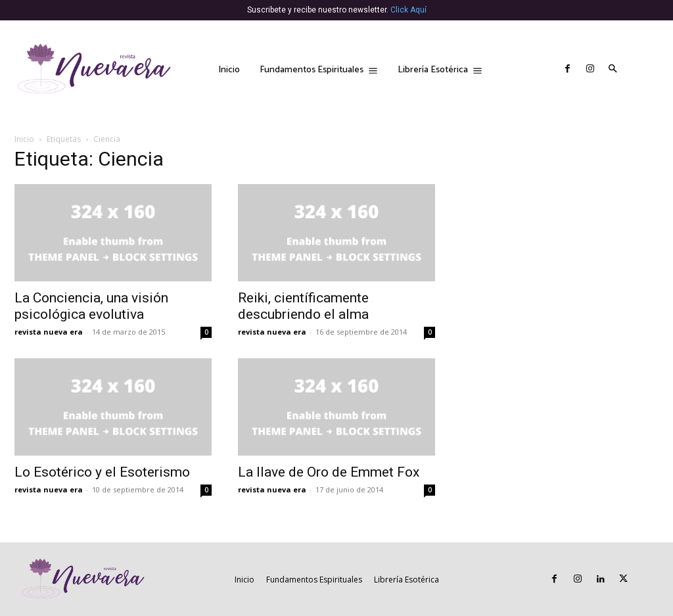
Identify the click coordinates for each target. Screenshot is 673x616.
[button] (613, 70)
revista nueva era (49, 332)
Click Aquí (408, 10)
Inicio (24, 139)
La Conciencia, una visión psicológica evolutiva (91, 306)
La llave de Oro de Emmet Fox (329, 472)
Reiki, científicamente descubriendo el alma (303, 306)
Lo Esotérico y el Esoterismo (102, 472)
